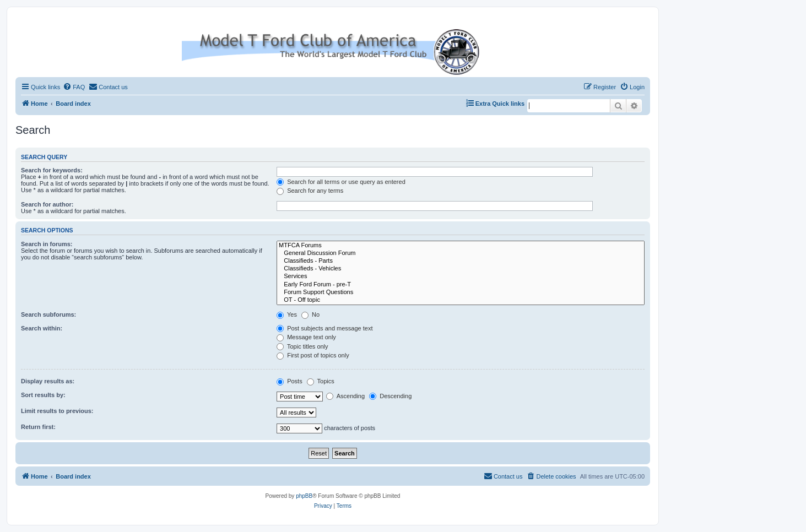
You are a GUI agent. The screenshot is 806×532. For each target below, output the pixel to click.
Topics (321, 381)
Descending (390, 396)
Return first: (38, 427)
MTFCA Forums (461, 246)
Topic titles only (302, 346)
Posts (290, 381)
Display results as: (48, 381)
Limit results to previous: (57, 411)
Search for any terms (310, 191)
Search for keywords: (52, 170)
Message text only (306, 337)
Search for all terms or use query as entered (341, 182)
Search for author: (47, 204)
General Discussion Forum (461, 253)
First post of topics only (313, 355)
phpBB (304, 496)
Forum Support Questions (461, 292)
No (310, 314)
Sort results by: (43, 395)
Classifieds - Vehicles (461, 269)
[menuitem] (74, 87)
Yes (287, 314)
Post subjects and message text (324, 328)
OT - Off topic (461, 300)
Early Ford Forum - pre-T (461, 285)
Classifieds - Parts (461, 261)
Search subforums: (48, 314)
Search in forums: (47, 244)
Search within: (42, 328)
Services (461, 276)
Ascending (345, 396)
